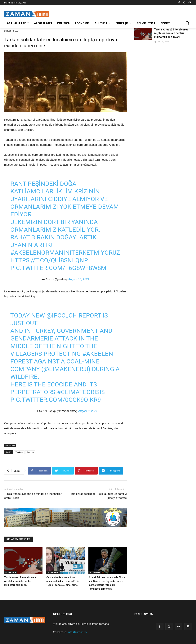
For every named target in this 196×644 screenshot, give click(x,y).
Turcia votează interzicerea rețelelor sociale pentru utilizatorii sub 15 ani (20, 581)
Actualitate (10, 446)
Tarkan (19, 452)
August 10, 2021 (79, 279)
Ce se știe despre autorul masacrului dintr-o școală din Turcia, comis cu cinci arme (63, 581)
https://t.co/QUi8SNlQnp (49, 260)
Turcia (30, 452)
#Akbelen (98, 354)
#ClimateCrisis (81, 392)
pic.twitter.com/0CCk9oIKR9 (56, 400)
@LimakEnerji (66, 369)
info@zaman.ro (77, 632)
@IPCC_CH (62, 315)
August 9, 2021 (88, 411)
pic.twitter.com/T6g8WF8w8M (58, 268)
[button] (187, 23)
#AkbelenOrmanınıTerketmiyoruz (65, 253)
